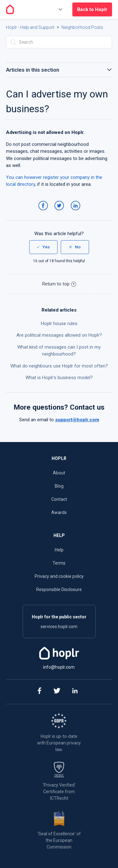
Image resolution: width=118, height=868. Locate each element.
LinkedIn (77, 212)
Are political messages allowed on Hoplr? (59, 335)
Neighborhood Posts (82, 27)
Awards (59, 512)
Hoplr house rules (59, 323)
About (59, 473)
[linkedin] (75, 692)
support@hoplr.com (77, 420)
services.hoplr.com (59, 627)
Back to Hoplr (92, 9)
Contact (59, 499)
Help (59, 550)
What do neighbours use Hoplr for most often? (59, 366)
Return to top (59, 284)
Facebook (44, 212)
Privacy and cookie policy (59, 576)
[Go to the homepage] (10, 9)
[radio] (43, 247)
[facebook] (39, 692)
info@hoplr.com (59, 667)
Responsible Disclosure (59, 589)
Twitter (60, 212)
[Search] (59, 42)
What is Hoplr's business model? (59, 378)
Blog (59, 486)
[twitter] (57, 692)
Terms (59, 563)
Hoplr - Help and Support (30, 27)
